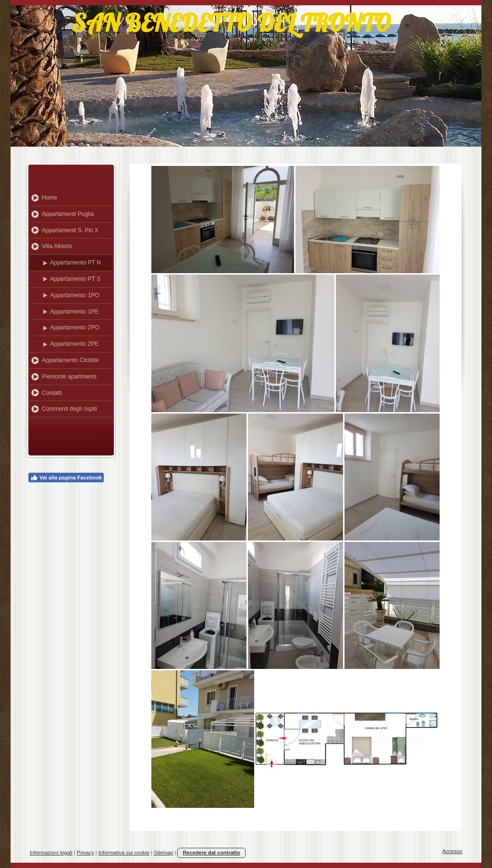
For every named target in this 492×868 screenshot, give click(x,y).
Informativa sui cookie (124, 853)
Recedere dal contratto (211, 853)
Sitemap (163, 853)
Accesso (452, 851)
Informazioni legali (51, 853)
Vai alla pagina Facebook (66, 478)
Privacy (86, 853)
